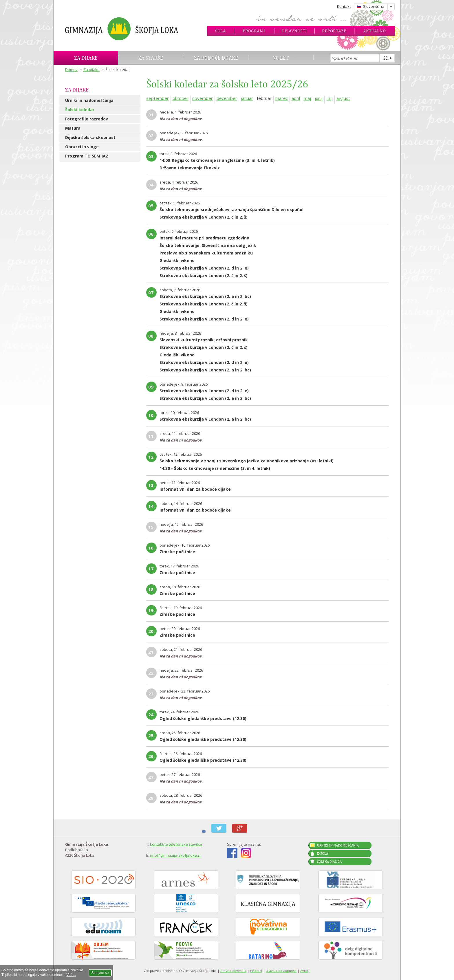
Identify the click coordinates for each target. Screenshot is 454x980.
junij (319, 98)
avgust (343, 98)
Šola (220, 31)
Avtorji (305, 971)
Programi (254, 31)
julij (329, 98)
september (158, 98)
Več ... (71, 975)
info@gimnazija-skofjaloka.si (175, 855)
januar (247, 98)
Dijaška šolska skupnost (90, 137)
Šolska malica (329, 862)
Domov (71, 69)
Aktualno (374, 31)
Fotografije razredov (87, 119)
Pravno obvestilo (233, 971)
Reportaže (334, 31)
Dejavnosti (294, 31)
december (227, 98)
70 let (281, 58)
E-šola (323, 853)
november (203, 98)
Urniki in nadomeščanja (89, 100)
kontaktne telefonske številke (176, 844)
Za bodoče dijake (216, 58)
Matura (73, 128)
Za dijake (86, 58)
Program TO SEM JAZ (87, 156)
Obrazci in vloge (82, 147)
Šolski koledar (80, 110)
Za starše (151, 58)
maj (307, 98)
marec (282, 98)
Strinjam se (100, 973)
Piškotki (256, 971)
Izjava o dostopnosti (281, 971)
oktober (181, 98)
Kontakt (344, 6)
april (296, 98)
